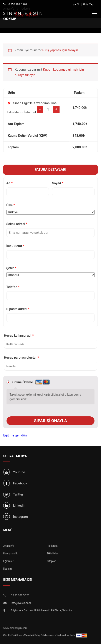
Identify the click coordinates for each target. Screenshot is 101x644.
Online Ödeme (31, 382)
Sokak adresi (17, 224)
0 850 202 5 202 (17, 4)
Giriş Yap (88, 4)
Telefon (13, 287)
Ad (9, 183)
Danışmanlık (10, 554)
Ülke (11, 205)
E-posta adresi (18, 309)
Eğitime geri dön (15, 435)
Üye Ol (75, 4)
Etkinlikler (52, 554)
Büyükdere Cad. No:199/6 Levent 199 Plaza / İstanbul (42, 610)
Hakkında (52, 546)
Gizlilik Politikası (13, 635)
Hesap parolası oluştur (22, 358)
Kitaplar (51, 561)
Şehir (11, 268)
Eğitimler (8, 561)
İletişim (7, 569)
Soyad (58, 183)
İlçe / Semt (15, 246)
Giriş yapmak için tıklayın (60, 50)
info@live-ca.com (21, 603)
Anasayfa (9, 546)
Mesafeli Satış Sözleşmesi (39, 635)
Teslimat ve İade (65, 635)
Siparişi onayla (51, 421)
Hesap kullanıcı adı (19, 336)
